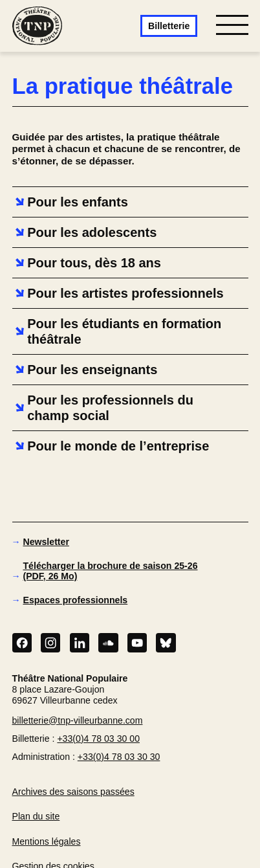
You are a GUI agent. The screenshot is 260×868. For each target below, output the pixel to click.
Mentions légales (47, 841)
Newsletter (46, 542)
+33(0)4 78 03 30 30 (119, 757)
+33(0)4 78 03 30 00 (98, 739)
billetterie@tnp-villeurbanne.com (78, 720)
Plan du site (36, 816)
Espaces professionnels (75, 600)
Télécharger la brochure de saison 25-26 (110, 571)
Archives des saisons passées (73, 792)
